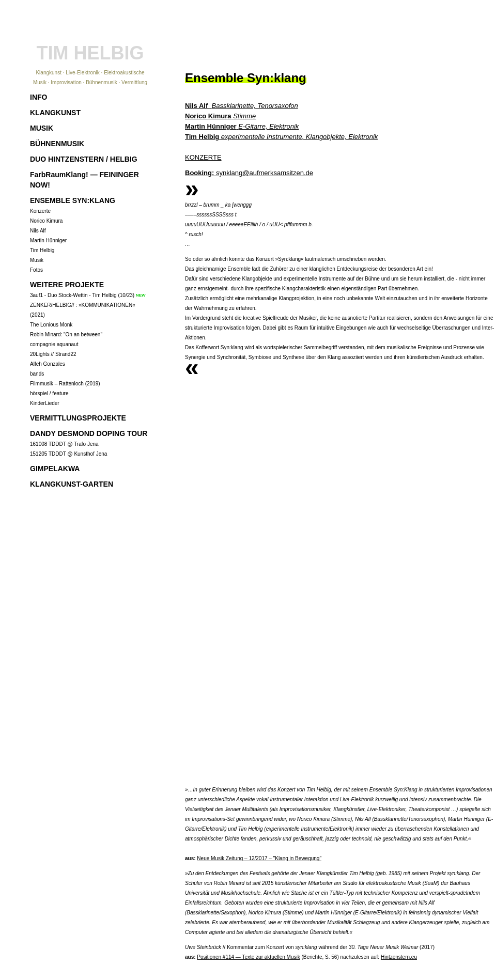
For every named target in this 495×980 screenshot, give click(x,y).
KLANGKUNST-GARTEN (72, 484)
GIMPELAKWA (55, 469)
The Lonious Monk (51, 325)
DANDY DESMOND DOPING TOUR (89, 433)
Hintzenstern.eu (399, 957)
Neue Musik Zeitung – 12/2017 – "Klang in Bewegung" (259, 858)
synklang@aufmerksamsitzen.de (249, 173)
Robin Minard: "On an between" (66, 335)
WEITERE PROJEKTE (67, 285)
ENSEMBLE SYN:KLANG (73, 200)
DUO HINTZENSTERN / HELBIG (84, 159)
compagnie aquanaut (54, 344)
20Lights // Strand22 (53, 354)
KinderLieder (45, 403)
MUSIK (42, 128)
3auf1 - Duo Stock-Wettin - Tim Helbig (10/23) (82, 295)
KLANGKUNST (55, 113)
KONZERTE (203, 157)
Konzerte (40, 211)
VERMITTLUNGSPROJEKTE (78, 418)
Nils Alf (38, 231)
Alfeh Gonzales (48, 364)
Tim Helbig (42, 250)
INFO (38, 97)
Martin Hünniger (48, 240)
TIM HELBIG (90, 53)
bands (37, 374)
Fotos (36, 270)
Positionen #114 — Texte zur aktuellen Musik (248, 957)
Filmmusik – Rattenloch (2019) (65, 384)
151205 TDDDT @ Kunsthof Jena (68, 454)
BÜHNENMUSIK (57, 144)
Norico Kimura (46, 221)
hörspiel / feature (49, 393)
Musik (37, 260)
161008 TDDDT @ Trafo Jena (64, 444)
